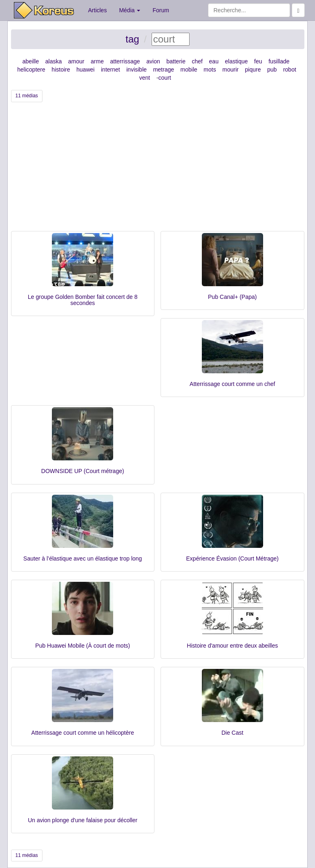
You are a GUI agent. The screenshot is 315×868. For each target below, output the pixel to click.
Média (130, 10)
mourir (230, 70)
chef (197, 61)
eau (214, 61)
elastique (236, 61)
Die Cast (232, 733)
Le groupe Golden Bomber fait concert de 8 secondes (83, 300)
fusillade (279, 61)
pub (272, 70)
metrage (164, 70)
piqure (253, 70)
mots (210, 70)
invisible (136, 70)
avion (153, 61)
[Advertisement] (158, 170)
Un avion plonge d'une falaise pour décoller (83, 820)
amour (76, 61)
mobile (189, 70)
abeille (31, 61)
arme (97, 61)
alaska (54, 61)
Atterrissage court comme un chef (232, 384)
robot (290, 70)
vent (145, 78)
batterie (176, 61)
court (164, 78)
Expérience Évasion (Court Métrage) (232, 558)
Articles (98, 10)
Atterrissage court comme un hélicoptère (83, 733)
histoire (61, 70)
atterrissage (125, 61)
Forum (161, 10)
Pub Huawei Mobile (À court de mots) (83, 646)
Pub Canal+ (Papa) (232, 297)
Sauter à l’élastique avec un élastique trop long (83, 558)
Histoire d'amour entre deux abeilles (232, 646)
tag (132, 39)
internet (111, 70)
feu (258, 61)
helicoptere (31, 70)
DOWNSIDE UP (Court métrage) (83, 471)
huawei (85, 70)
